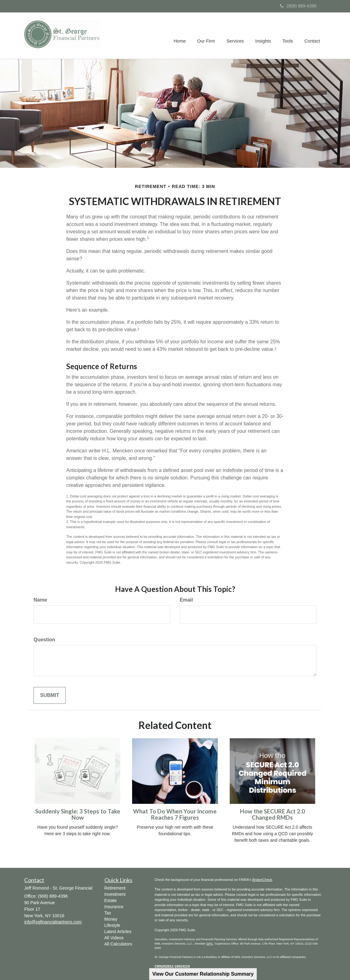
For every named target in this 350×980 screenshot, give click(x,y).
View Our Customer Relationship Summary (203, 974)
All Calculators (118, 944)
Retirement (115, 888)
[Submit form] (50, 696)
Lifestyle (112, 925)
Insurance (114, 907)
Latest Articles (118, 932)
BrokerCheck (262, 880)
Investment (115, 894)
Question (44, 640)
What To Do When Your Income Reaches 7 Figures (175, 815)
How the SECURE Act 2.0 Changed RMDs (272, 815)
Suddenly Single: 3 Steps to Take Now (78, 815)
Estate (111, 900)
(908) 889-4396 (298, 6)
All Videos (114, 938)
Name (40, 600)
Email (186, 600)
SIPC (210, 944)
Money (111, 919)
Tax (108, 913)
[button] (208, 36)
